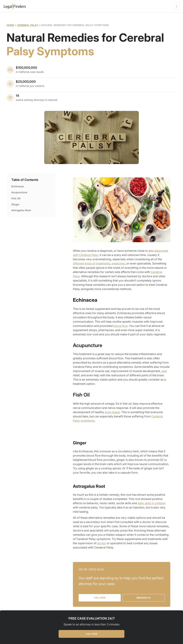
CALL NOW (92, 634)
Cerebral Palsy (28, 25)
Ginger (15, 204)
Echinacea (18, 186)
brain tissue (112, 412)
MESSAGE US (144, 598)
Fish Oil (16, 198)
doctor (102, 543)
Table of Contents (25, 180)
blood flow (121, 326)
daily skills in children (152, 503)
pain (164, 371)
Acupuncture (19, 192)
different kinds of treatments (91, 263)
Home (10, 25)
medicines (118, 263)
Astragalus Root (21, 210)
